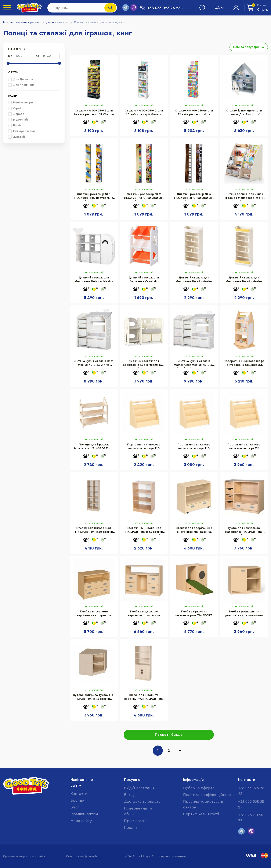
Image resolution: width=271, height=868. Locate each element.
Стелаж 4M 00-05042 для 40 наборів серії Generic (144, 113)
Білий (15, 125)
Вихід (129, 795)
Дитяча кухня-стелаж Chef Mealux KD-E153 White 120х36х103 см (94, 364)
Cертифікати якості (201, 814)
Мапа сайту (81, 821)
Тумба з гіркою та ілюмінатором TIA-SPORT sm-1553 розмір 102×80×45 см (194, 614)
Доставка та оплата (142, 801)
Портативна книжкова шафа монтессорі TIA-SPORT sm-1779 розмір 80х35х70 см (244, 447)
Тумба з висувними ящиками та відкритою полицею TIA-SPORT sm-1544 (94, 614)
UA (219, 8)
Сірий (15, 108)
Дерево (16, 114)
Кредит (131, 828)
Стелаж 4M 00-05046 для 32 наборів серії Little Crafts (194, 113)
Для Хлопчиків (21, 85)
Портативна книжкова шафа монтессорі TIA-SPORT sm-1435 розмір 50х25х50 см (144, 447)
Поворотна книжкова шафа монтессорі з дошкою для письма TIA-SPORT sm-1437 (244, 364)
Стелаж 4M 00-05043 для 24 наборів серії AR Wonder (94, 113)
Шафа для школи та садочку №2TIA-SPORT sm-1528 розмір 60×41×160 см (144, 698)
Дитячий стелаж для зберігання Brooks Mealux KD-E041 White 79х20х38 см (194, 280)
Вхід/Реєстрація (139, 788)
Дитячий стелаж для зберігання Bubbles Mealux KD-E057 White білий (94, 280)
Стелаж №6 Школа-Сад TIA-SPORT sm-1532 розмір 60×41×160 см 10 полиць (94, 531)
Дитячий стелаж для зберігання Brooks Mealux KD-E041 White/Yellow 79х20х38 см (244, 280)
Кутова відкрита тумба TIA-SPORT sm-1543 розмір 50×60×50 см (94, 698)
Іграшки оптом (84, 814)
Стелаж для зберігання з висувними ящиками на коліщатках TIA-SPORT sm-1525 (194, 531)
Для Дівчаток (21, 79)
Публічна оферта (199, 788)
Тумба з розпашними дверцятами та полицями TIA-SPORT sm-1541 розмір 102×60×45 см (244, 614)
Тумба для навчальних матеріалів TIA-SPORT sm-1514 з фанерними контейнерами (244, 531)
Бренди (77, 800)
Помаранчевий (21, 131)
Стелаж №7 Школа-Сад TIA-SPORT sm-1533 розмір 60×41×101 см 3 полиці (144, 531)
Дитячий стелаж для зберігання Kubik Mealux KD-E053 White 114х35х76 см (144, 364)
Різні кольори (21, 103)
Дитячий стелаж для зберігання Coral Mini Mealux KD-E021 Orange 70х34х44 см (144, 280)
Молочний (18, 120)
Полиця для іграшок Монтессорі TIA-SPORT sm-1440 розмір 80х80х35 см (94, 447)
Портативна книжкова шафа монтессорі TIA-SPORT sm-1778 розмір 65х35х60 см (194, 447)
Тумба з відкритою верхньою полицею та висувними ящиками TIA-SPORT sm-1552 (144, 614)
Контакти (79, 794)
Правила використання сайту (24, 857)
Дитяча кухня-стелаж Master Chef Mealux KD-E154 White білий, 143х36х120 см (194, 364)
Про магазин (136, 821)
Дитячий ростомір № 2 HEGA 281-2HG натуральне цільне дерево (144, 197)
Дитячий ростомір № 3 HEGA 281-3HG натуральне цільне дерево (194, 197)
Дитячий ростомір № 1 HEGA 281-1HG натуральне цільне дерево (94, 197)
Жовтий (17, 137)
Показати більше (169, 735)
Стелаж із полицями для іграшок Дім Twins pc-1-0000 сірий (244, 113)
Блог (75, 807)
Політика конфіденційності (208, 795)
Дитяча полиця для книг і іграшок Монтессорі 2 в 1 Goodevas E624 (244, 197)
